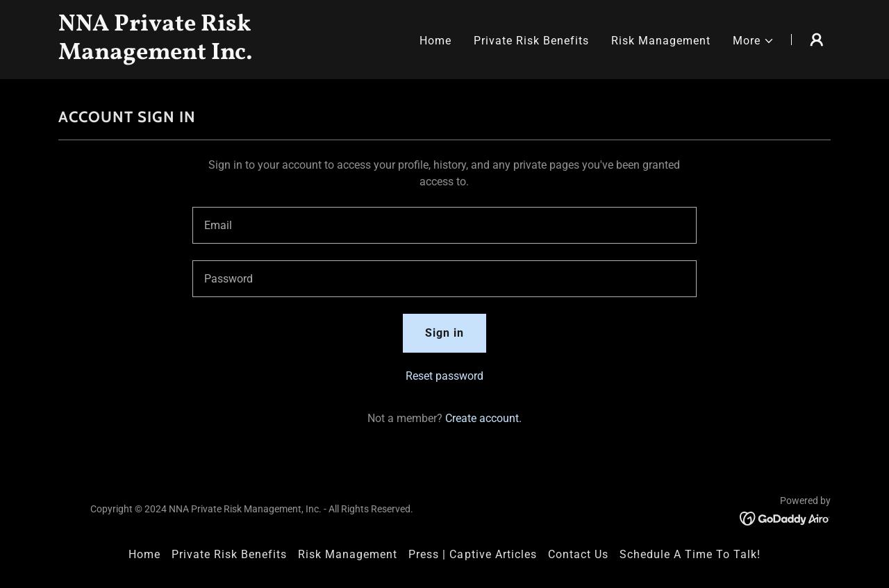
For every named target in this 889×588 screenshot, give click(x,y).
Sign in (444, 333)
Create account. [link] (483, 418)
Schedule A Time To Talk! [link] (690, 554)
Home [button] (144, 554)
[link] (193, 55)
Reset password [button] (444, 376)
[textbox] (444, 225)
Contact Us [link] (578, 554)
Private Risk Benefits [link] (531, 41)
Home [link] (435, 41)
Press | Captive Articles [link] (472, 554)
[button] (754, 41)
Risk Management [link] (661, 41)
